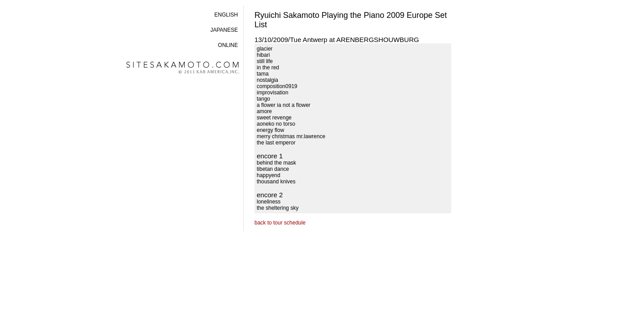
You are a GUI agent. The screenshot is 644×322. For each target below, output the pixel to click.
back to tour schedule (280, 223)
